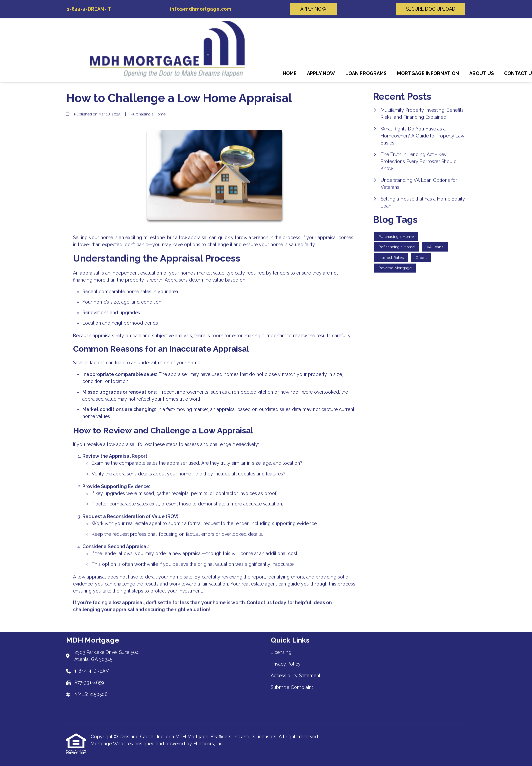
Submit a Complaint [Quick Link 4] (292, 687)
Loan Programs (366, 73)
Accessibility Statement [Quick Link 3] (295, 676)
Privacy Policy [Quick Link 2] (286, 664)
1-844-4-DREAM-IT (88, 9)
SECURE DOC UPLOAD (431, 9)
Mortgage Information (428, 73)
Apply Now (321, 73)
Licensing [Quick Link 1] (281, 652)
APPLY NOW (313, 9)
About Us (482, 73)
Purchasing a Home (148, 114)
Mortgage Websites (112, 744)
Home (290, 73)
